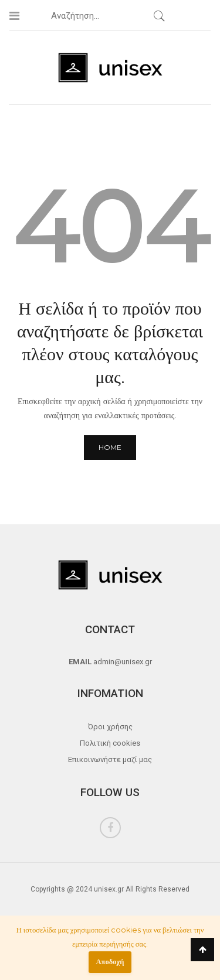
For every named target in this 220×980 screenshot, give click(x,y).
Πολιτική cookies (110, 743)
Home (110, 447)
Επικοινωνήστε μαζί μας (110, 759)
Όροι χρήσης (110, 727)
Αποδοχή (110, 962)
